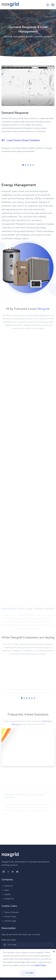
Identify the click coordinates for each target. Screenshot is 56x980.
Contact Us (8, 899)
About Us (7, 886)
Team (5, 890)
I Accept (28, 973)
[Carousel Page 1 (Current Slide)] (23, 165)
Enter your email (9, 940)
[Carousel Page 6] (34, 698)
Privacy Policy (9, 917)
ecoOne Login (9, 921)
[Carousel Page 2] (26, 165)
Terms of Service (10, 912)
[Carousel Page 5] (33, 165)
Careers (6, 894)
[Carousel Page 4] (31, 165)
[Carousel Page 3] (28, 165)
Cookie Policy (40, 965)
